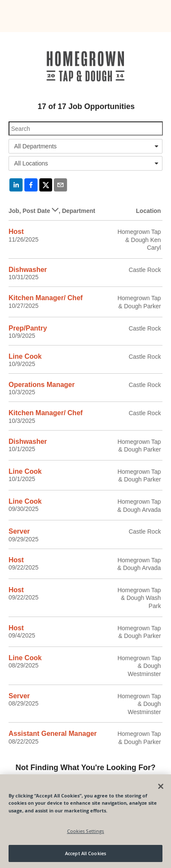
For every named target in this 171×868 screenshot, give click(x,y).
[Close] (161, 786)
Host (16, 232)
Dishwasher (28, 270)
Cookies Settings (86, 831)
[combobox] (85, 146)
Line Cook (25, 356)
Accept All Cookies (85, 853)
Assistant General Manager (53, 734)
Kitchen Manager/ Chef (46, 298)
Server (19, 531)
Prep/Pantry (28, 328)
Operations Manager (42, 385)
